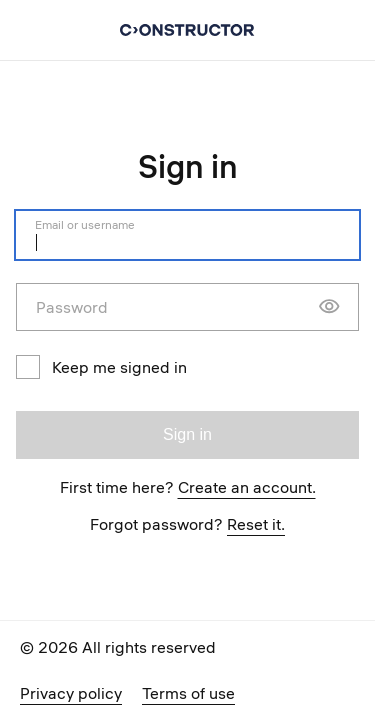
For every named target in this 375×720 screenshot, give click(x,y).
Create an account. (247, 487)
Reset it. (256, 524)
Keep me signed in (101, 367)
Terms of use (188, 693)
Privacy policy (71, 693)
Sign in (187, 434)
